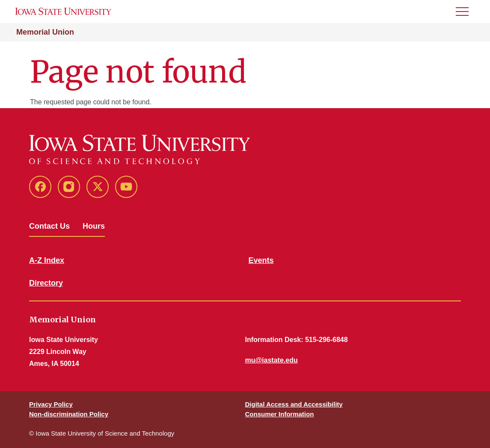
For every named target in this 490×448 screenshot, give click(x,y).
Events (261, 260)
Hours (94, 226)
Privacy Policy (51, 404)
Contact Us (49, 226)
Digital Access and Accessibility (294, 404)
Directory (46, 283)
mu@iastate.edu (272, 360)
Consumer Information (280, 414)
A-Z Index (47, 260)
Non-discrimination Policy (69, 414)
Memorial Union (45, 32)
